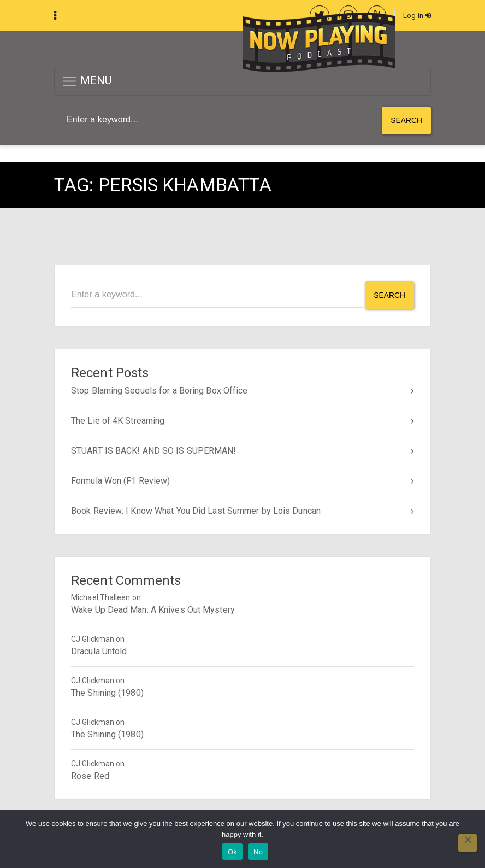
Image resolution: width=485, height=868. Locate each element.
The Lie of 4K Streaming (118, 419)
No (258, 852)
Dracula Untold (99, 650)
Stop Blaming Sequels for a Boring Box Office (159, 389)
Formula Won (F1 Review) (120, 479)
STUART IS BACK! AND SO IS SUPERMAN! (154, 449)
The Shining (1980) (107, 691)
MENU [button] (87, 82)
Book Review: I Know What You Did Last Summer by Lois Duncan (196, 509)
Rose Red (90, 774)
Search (406, 120)
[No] (468, 843)
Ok (232, 852)
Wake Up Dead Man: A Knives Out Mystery (153, 608)
